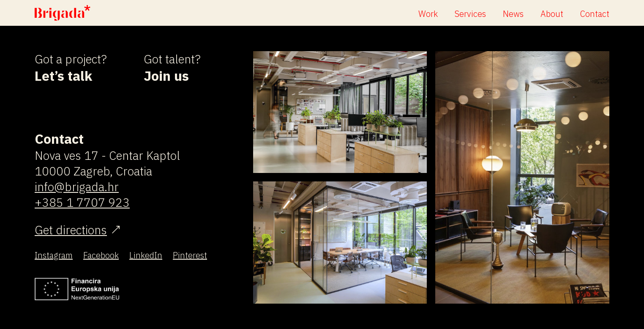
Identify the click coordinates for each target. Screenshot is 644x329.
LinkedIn (146, 255)
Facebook (101, 255)
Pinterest (190, 255)
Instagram (54, 255)
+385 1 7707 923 (82, 202)
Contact (595, 14)
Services (470, 14)
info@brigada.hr (77, 187)
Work (428, 14)
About (552, 14)
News (513, 14)
